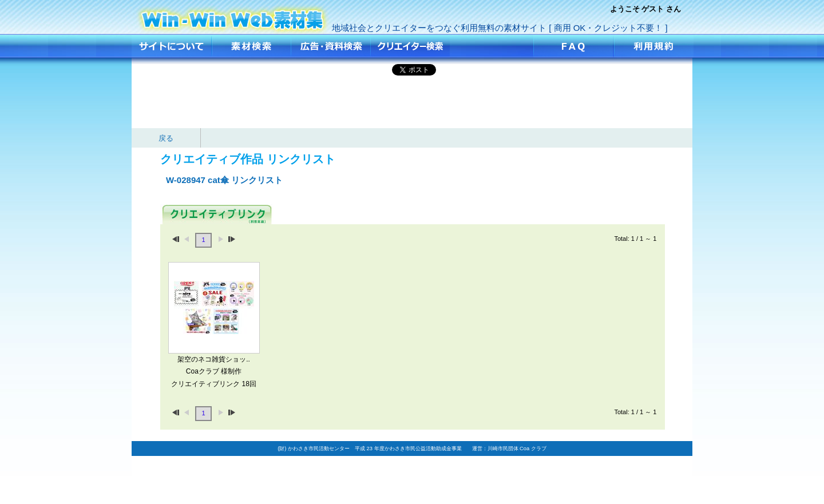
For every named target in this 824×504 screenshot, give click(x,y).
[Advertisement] (412, 102)
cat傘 (233, 16)
